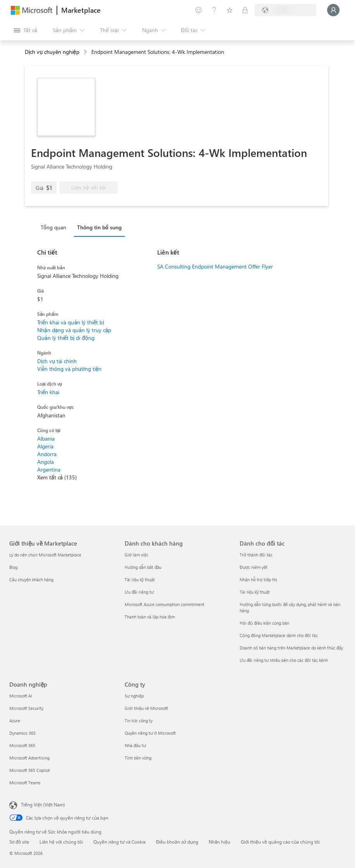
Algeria (45, 446)
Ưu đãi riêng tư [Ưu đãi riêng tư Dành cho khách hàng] (139, 592)
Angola (45, 462)
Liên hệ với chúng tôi (61, 842)
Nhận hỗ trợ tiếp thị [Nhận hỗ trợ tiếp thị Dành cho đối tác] (258, 580)
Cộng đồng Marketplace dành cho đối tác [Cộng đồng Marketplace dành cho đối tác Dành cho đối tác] (279, 635)
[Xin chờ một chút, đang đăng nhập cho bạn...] (333, 10)
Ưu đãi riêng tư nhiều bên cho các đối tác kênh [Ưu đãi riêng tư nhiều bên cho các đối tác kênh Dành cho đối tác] (284, 660)
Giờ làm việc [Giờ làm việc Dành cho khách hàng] (136, 555)
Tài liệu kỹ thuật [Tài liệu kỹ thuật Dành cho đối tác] (255, 592)
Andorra (47, 454)
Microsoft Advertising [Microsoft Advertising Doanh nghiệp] (29, 758)
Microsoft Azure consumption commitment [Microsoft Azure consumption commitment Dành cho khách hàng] (165, 604)
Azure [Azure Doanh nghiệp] (15, 721)
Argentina (49, 469)
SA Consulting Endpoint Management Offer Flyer (215, 266)
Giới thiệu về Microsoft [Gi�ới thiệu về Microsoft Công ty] (146, 708)
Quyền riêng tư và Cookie (119, 842)
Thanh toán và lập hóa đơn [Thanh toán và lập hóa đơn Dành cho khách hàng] (150, 617)
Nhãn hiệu (220, 842)
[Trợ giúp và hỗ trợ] (214, 10)
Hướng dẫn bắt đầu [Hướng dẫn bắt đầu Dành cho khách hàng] (143, 567)
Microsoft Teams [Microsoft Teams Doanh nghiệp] (25, 783)
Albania (46, 438)
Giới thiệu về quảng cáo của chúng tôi (280, 842)
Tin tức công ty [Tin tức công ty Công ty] (139, 721)
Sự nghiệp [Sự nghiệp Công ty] (134, 696)
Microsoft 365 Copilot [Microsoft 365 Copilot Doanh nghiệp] (30, 770)
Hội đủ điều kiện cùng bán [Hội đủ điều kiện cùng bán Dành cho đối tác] (264, 623)
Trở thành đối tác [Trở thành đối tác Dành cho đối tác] (256, 555)
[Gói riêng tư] (245, 10)
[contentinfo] (86, 52)
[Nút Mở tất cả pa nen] (26, 30)
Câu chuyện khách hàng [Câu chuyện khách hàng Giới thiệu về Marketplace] (31, 580)
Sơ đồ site (19, 842)
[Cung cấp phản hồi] (199, 10)
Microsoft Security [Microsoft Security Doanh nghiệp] (26, 708)
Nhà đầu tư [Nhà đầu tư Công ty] (135, 745)
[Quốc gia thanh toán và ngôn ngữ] (285, 10)
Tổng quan (53, 227)
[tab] (55, 227)
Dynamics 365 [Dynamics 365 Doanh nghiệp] (22, 733)
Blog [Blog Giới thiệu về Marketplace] (13, 567)
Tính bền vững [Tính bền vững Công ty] (138, 758)
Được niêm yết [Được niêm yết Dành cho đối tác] (254, 567)
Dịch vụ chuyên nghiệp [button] (52, 52)
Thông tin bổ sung (99, 227)
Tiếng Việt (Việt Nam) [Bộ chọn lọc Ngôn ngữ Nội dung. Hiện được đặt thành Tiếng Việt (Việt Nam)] (43, 804)
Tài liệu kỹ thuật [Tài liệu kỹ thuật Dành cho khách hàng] (140, 580)
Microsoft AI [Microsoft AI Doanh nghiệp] (21, 696)
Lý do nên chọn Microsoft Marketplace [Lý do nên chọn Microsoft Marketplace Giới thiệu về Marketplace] (45, 555)
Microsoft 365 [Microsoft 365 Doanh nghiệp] (22, 745)
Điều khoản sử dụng (177, 842)
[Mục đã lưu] (230, 10)
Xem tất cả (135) (57, 477)
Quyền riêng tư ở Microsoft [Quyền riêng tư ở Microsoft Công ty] (150, 733)
